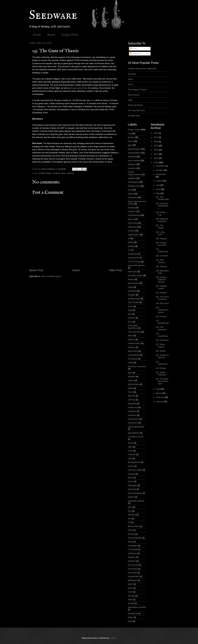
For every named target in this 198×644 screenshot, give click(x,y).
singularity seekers (136, 501)
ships (130, 600)
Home (37, 35)
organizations (134, 235)
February (160, 397)
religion (131, 497)
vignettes (132, 178)
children (131, 340)
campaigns (133, 546)
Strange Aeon (134, 116)
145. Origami (161, 239)
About (51, 35)
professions (133, 423)
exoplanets (133, 254)
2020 (156, 142)
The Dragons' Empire (137, 90)
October (160, 170)
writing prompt (134, 299)
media (131, 363)
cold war (132, 400)
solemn (131, 380)
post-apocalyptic (135, 493)
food (130, 190)
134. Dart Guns (162, 303)
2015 (156, 162)
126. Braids (161, 351)
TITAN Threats (134, 262)
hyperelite (132, 403)
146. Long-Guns (160, 233)
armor (130, 306)
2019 (156, 146)
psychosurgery (134, 149)
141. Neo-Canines (160, 261)
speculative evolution (137, 607)
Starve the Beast (135, 105)
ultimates (132, 515)
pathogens (132, 580)
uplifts (130, 388)
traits (130, 621)
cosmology (133, 549)
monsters (132, 168)
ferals (130, 478)
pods (130, 373)
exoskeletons (134, 355)
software (132, 377)
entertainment (134, 215)
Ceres (130, 392)
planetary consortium (137, 366)
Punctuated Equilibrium (133, 327)
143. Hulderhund (162, 250)
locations (56, 173)
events (131, 466)
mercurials (132, 573)
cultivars (131, 347)
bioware (131, 208)
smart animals (134, 160)
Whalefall (132, 157)
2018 (156, 150)
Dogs (130, 100)
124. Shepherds (161, 363)
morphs (131, 231)
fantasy (131, 137)
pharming (132, 489)
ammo (131, 443)
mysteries (132, 411)
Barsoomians (134, 526)
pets (130, 314)
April (158, 389)
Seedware (53, 16)
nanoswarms (133, 258)
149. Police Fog (160, 213)
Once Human (134, 95)
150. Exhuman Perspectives (162, 206)
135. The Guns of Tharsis (162, 298)
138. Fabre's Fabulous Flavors (161, 280)
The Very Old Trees (136, 110)
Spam (130, 79)
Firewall (131, 534)
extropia (131, 474)
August (159, 181)
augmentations (134, 153)
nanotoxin (132, 415)
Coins (130, 84)
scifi (130, 133)
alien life (131, 396)
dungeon (132, 557)
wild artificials (134, 433)
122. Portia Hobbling (161, 374)
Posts (133, 49)
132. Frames (161, 316)
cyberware (132, 227)
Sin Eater (132, 74)
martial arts (133, 407)
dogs (130, 310)
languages (132, 485)
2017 (156, 154)
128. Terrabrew (162, 340)
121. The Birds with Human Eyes (162, 381)
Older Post (115, 270)
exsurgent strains (135, 275)
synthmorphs (134, 384)
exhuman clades (135, 470)
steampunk (133, 613)
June (158, 189)
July (158, 185)
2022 (156, 133)
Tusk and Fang (134, 332)
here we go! (133, 565)
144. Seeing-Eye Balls (161, 244)
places (131, 219)
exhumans (132, 223)
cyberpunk (132, 553)
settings (131, 246)
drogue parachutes (79, 88)
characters (132, 197)
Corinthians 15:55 (136, 437)
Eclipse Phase (70, 35)
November (161, 166)
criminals (132, 454)
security (131, 596)
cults (130, 458)
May (158, 193)
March (159, 393)
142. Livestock (162, 256)
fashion (131, 279)
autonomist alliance (136, 265)
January (160, 402)
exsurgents (133, 359)
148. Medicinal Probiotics (162, 220)
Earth (130, 530)
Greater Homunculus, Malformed (142, 69)
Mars (64, 173)
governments (134, 283)
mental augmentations (134, 173)
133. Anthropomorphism (162, 310)
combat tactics (134, 343)
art (129, 238)
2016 (156, 158)
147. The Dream (160, 226)
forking (131, 242)
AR (129, 522)
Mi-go (130, 542)
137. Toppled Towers (161, 287)
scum (130, 592)
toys (130, 511)
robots (131, 194)
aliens (130, 336)
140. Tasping (161, 266)
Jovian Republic (135, 538)
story (130, 507)
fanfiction (132, 561)
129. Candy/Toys (162, 335)
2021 (156, 137)
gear (130, 145)
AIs (129, 250)
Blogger (113, 638)
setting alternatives (136, 427)
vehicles (70, 173)
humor (131, 481)
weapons (132, 164)
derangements (134, 462)
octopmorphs (134, 576)
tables (130, 617)
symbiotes (132, 291)
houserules (133, 569)
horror (130, 141)
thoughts (132, 295)
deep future (133, 351)
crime (130, 451)
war (129, 519)
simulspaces (133, 182)
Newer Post (36, 270)
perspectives (133, 419)
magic (130, 287)
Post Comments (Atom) (51, 276)
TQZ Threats (133, 302)
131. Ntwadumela (162, 322)
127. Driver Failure (160, 345)
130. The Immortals (161, 328)
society (131, 603)
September (161, 174)
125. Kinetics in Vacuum (162, 356)
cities (130, 447)
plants (130, 584)
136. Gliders (161, 293)
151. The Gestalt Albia (162, 198)
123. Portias (161, 368)
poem (130, 588)
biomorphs (132, 272)
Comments (135, 54)
